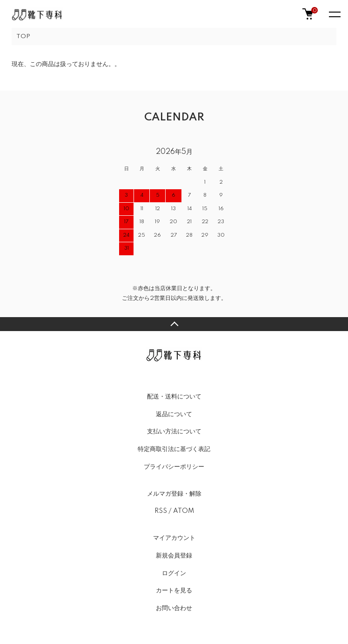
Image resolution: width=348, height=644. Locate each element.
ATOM (184, 511)
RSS (161, 511)
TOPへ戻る (174, 324)
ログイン (174, 573)
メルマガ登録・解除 (174, 494)
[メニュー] (334, 14)
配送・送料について (174, 397)
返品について (174, 414)
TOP (23, 37)
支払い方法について (174, 432)
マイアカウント (174, 538)
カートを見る (174, 591)
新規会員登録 (174, 556)
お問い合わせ (174, 608)
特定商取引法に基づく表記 (174, 449)
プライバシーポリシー (174, 467)
